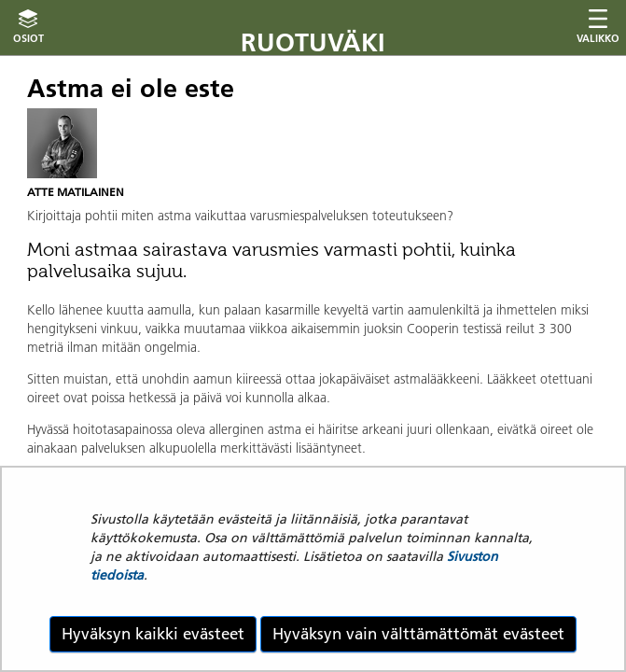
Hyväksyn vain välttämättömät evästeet (418, 634)
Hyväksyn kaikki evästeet (153, 634)
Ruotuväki (313, 42)
